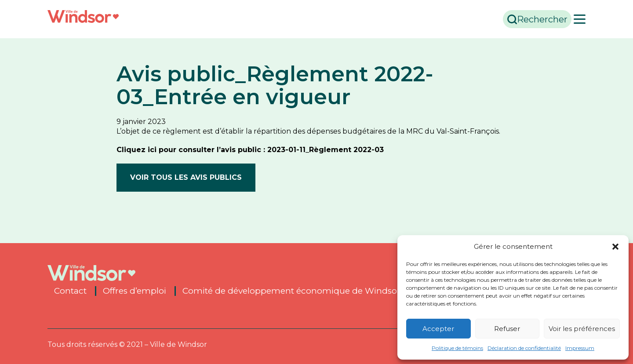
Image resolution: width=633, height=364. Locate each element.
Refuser (507, 329)
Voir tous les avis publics (186, 177)
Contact (70, 291)
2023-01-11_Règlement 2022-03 (326, 150)
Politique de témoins (457, 348)
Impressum (580, 348)
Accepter (438, 329)
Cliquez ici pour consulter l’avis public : (192, 150)
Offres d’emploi (135, 291)
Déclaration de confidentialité (524, 348)
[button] (615, 247)
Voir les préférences (582, 329)
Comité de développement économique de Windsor (291, 291)
